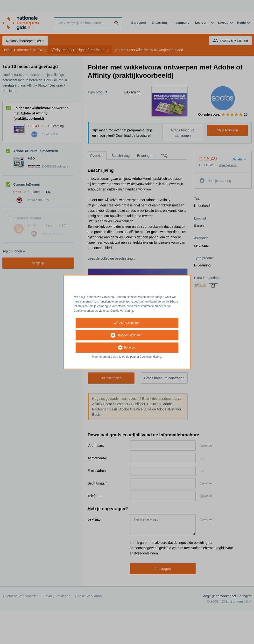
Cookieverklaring (150, 357)
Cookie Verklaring (122, 311)
